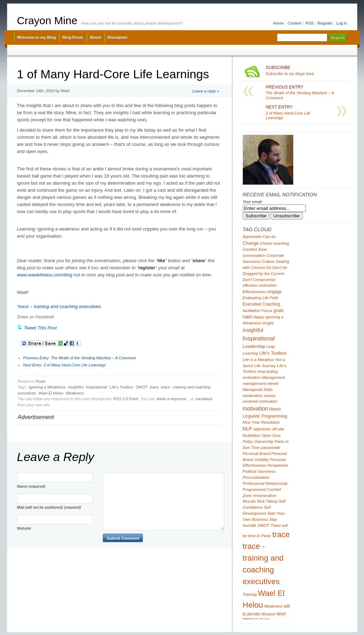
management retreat (261, 383)
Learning (251, 353)
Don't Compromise (259, 280)
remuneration (264, 496)
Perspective (278, 465)
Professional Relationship (265, 483)
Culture (268, 261)
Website (24, 528)
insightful (76, 387)
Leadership (254, 346)
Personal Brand (256, 454)
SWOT (142, 387)
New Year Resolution (261, 422)
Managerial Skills (258, 390)
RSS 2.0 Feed (126, 399)
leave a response (172, 399)
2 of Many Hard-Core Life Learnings (64, 365)
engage (274, 292)
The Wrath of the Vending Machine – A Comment (79, 358)
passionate (271, 448)
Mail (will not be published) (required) (49, 507)
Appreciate (252, 237)
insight (268, 323)
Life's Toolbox (121, 387)
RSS (309, 23)
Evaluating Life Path (261, 298)
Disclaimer (117, 37)
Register (325, 23)
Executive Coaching (262, 304)
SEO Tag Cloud (262, 619)
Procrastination (256, 477)
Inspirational (97, 387)
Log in (342, 23)
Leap (271, 346)
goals (279, 311)
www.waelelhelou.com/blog (45, 275)
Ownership (264, 441)
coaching (281, 243)
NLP (248, 429)
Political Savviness (259, 471)
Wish (281, 614)
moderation (253, 396)
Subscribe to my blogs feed (307, 70)
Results (249, 501)
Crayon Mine (47, 20)
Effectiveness (255, 292)
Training (250, 594)
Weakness (75, 393)
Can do (269, 237)
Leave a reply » (206, 91)
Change (251, 243)
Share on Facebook (36, 317)
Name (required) (31, 486)
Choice (266, 243)
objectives (262, 429)
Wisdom (268, 614)
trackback (204, 399)
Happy (259, 317)
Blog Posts (73, 37)
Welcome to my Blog (37, 37)
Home (278, 23)
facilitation (252, 311)
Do (269, 268)
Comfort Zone (255, 249)
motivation (256, 409)
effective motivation (260, 285)
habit (247, 317)
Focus (267, 311)
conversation (254, 255)
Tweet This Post (40, 328)
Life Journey (265, 366)
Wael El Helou (51, 393)
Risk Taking (267, 501)
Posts (41, 381)
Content (295, 23)
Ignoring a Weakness (47, 387)
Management (274, 377)
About (95, 37)
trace (154, 387)
